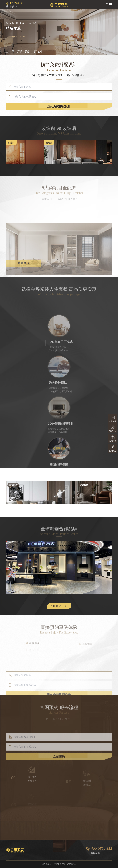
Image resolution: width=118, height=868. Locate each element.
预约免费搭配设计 (59, 107)
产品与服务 (23, 51)
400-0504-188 (16, 3)
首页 (10, 52)
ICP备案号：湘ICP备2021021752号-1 (60, 864)
